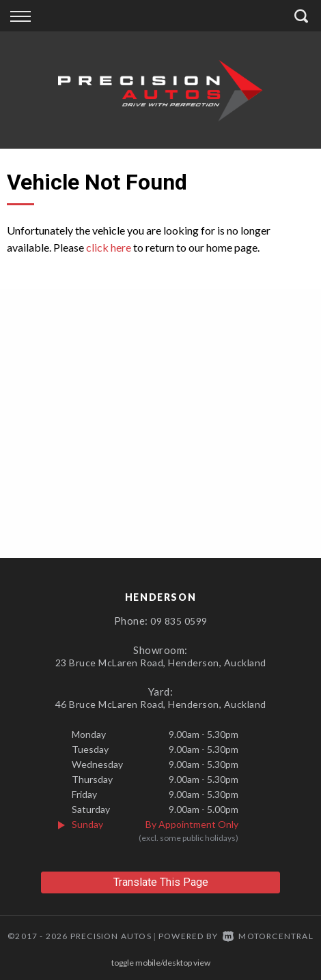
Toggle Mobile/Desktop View (161, 963)
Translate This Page (161, 882)
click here (109, 247)
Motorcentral (268, 936)
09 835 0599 (179, 621)
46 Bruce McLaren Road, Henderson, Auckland (161, 704)
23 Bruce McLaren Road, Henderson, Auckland (161, 663)
